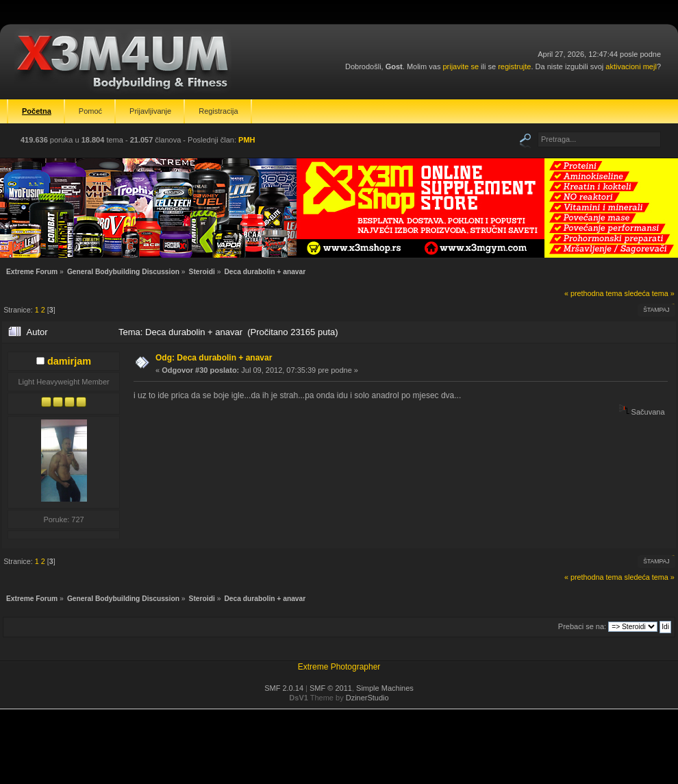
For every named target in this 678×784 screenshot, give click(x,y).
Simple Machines (385, 688)
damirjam (69, 361)
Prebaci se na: (582, 626)
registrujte (514, 66)
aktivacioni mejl (631, 66)
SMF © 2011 (331, 688)
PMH (247, 140)
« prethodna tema (593, 293)
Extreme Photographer (339, 667)
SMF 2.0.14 (284, 688)
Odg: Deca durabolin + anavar (214, 358)
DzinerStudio (367, 698)
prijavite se (461, 66)
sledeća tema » (650, 293)
